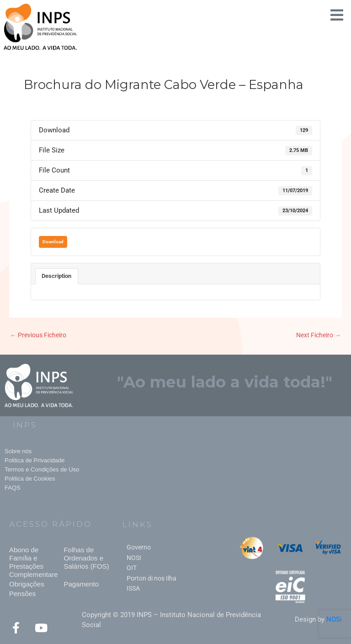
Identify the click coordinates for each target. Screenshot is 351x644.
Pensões (22, 594)
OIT (132, 568)
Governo (139, 547)
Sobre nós (18, 451)
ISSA (133, 588)
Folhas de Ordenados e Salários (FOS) (86, 558)
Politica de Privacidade (35, 460)
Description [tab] (56, 276)
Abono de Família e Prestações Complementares (35, 562)
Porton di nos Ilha (152, 578)
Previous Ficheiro (38, 335)
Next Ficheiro (319, 335)
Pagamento (81, 584)
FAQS (13, 488)
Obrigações (27, 584)
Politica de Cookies (30, 479)
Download (53, 242)
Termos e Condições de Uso (42, 469)
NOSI (134, 558)
